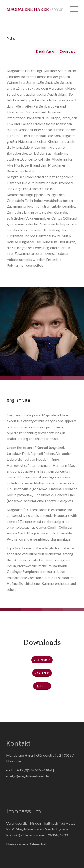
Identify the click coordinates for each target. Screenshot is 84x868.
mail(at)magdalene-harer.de (27, 776)
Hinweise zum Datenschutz (27, 844)
